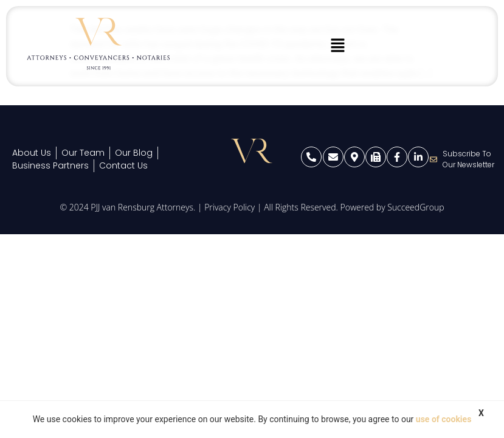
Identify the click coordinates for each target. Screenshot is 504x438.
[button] (337, 46)
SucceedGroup (416, 207)
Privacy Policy (230, 207)
